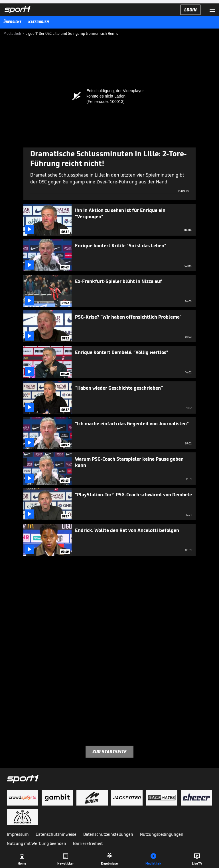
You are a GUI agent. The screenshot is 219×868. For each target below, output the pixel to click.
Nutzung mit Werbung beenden (36, 843)
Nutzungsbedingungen (162, 834)
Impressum (18, 834)
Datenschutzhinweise (56, 834)
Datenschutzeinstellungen (108, 834)
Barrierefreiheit (88, 843)
